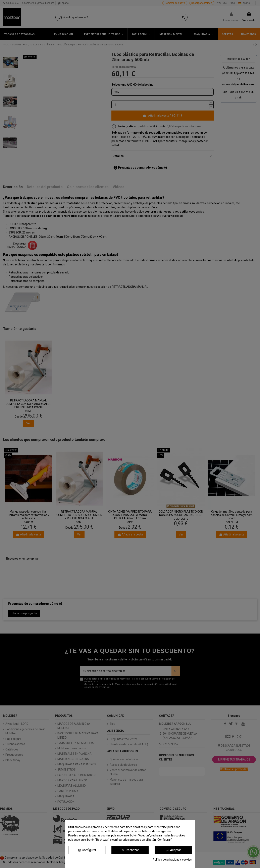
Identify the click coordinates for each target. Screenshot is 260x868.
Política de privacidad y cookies (172, 860)
